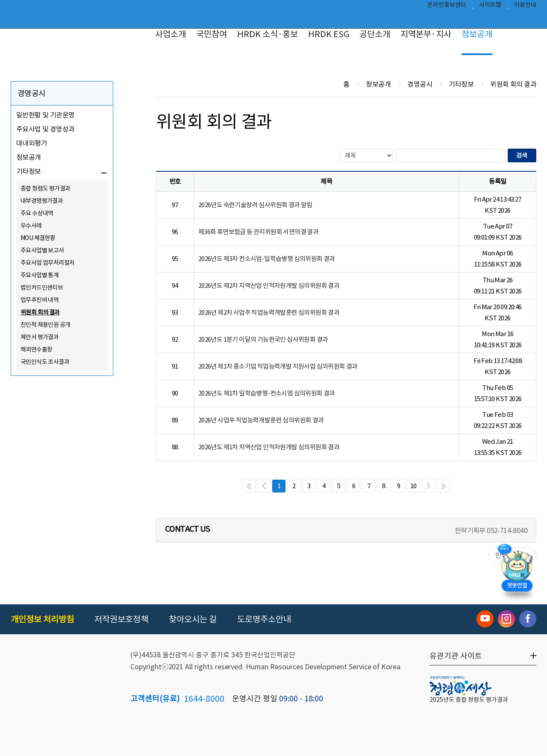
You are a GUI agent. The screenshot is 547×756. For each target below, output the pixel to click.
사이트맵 (490, 7)
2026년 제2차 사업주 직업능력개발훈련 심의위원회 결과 (269, 312)
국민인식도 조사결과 (45, 362)
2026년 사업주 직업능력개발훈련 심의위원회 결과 (261, 420)
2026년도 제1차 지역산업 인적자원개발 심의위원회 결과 (269, 447)
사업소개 (171, 34)
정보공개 (477, 34)
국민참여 (212, 34)
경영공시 (32, 93)
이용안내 (525, 7)
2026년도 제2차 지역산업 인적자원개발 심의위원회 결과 (269, 286)
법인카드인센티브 (42, 287)
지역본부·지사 (426, 34)
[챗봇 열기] (517, 573)
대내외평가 (32, 143)
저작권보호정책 (121, 619)
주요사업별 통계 (40, 275)
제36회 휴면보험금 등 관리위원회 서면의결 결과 (258, 232)
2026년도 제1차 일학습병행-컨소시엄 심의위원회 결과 (267, 393)
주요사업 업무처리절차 (47, 263)
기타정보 (29, 171)
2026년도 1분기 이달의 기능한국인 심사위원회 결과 (263, 339)
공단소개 (375, 34)
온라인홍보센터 (447, 7)
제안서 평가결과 (40, 337)
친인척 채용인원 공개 (45, 325)
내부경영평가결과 (42, 201)
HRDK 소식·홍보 (268, 34)
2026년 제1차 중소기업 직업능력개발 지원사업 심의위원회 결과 (278, 366)
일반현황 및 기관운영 (45, 115)
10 (413, 486)
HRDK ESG (329, 34)
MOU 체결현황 (38, 238)
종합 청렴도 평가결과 (45, 188)
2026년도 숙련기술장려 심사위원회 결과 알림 (255, 205)
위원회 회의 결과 (40, 312)
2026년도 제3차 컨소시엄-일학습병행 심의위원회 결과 (267, 259)
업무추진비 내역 (40, 300)
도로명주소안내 (264, 619)
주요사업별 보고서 (42, 250)
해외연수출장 (36, 349)
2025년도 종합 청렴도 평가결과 (469, 700)
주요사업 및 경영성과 (45, 129)
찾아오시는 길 (193, 619)
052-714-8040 (507, 530)
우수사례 (31, 226)
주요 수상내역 (37, 213)
